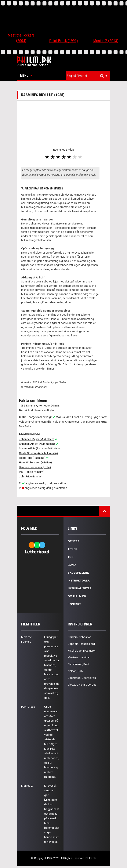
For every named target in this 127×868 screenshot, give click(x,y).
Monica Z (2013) (106, 41)
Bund (72, 565)
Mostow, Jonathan (79, 657)
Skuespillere (78, 573)
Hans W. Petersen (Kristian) (35, 462)
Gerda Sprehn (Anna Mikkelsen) (38, 453)
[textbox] (89, 76)
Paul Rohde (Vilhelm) (32, 472)
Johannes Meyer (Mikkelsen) (37, 439)
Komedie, (44, 406)
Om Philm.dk (77, 596)
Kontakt (74, 604)
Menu (26, 76)
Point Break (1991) (64, 41)
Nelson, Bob (75, 671)
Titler (73, 549)
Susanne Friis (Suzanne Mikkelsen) (40, 448)
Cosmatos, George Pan (82, 678)
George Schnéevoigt (39, 417)
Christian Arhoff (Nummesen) (37, 444)
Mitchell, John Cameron (82, 651)
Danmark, (32, 406)
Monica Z (27, 786)
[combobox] (88, 76)
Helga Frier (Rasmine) (32, 458)
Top (71, 557)
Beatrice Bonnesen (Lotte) (35, 467)
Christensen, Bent (78, 664)
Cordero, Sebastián (79, 637)
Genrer (74, 541)
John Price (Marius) (31, 476)
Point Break (28, 707)
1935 (22, 406)
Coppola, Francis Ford (81, 644)
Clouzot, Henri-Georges (82, 685)
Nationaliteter (80, 588)
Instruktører (79, 581)
